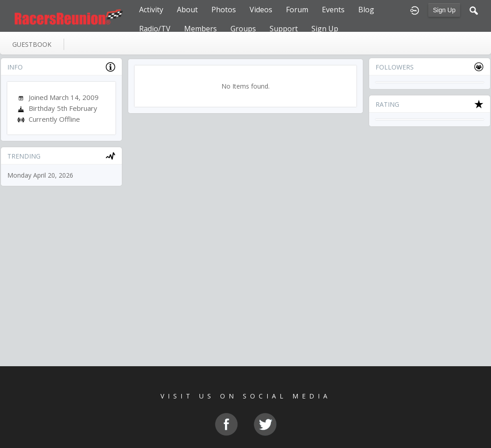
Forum (297, 10)
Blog (366, 10)
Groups (243, 29)
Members (200, 29)
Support (284, 29)
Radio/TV (155, 29)
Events (333, 10)
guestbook (32, 44)
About (187, 10)
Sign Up (444, 10)
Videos (261, 10)
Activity (151, 10)
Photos (224, 10)
